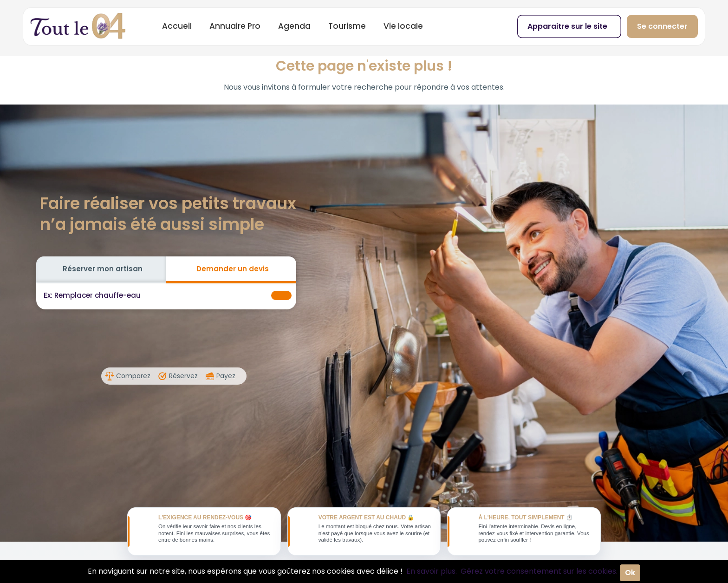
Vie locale (403, 26)
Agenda (294, 26)
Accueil (177, 26)
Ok (630, 573)
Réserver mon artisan (103, 269)
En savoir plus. (432, 571)
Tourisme (347, 26)
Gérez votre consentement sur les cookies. (539, 571)
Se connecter (662, 26)
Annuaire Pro (235, 26)
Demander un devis (233, 269)
